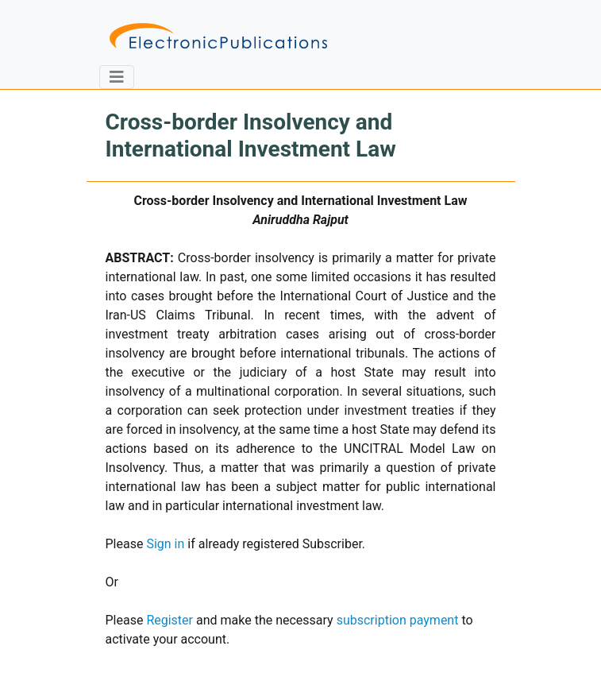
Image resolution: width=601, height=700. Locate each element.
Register (170, 620)
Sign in (165, 544)
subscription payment (398, 620)
